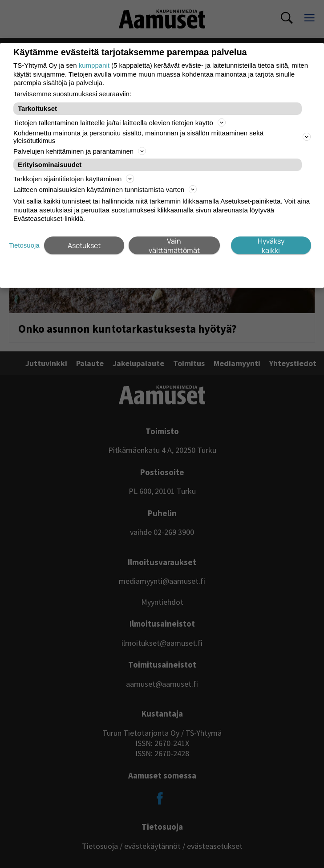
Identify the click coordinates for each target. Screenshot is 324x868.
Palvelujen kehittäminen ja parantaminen (80, 151)
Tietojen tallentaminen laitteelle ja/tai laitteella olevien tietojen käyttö (119, 122)
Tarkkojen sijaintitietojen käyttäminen (74, 179)
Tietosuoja (24, 245)
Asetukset (84, 245)
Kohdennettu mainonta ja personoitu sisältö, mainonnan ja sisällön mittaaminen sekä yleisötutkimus (162, 137)
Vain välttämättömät (174, 245)
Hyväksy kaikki (271, 245)
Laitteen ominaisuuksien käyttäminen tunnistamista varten (105, 189)
